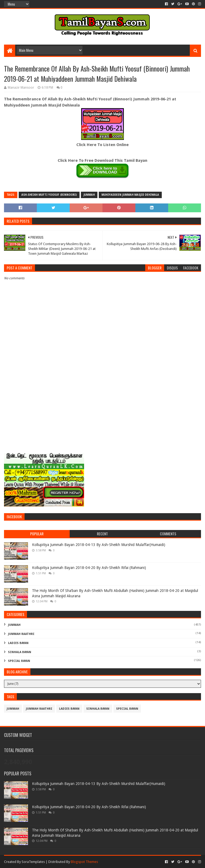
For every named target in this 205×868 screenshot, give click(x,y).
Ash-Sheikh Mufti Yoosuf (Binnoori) (49, 195)
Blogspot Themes (84, 862)
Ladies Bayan (18, 643)
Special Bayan (19, 661)
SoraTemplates (33, 862)
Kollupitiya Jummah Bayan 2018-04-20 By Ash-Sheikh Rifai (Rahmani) (89, 568)
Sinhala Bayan (20, 652)
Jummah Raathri (21, 634)
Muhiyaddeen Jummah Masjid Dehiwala (130, 195)
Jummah (89, 195)
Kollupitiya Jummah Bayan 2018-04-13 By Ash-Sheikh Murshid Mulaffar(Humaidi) (99, 545)
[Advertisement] (102, 408)
